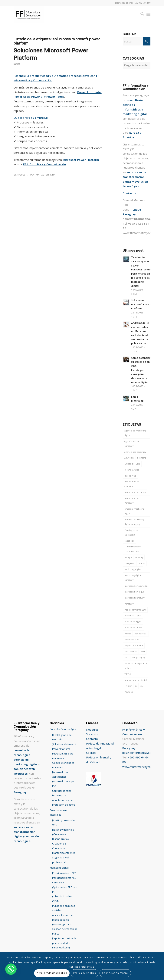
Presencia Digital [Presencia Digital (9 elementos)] (133, 616)
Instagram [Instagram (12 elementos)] (129, 563)
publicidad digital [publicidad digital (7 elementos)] (133, 622)
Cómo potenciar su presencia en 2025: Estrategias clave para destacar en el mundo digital (141, 370)
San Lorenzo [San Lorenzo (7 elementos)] (131, 651)
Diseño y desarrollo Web (63, 823)
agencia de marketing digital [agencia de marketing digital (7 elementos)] (135, 433)
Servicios (92, 734)
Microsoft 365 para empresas (63, 756)
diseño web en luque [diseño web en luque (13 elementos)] (135, 492)
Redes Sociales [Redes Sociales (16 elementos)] (132, 639)
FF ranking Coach (62, 924)
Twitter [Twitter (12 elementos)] (128, 686)
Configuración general (115, 973)
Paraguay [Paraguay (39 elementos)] (129, 604)
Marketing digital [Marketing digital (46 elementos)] (133, 569)
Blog (17, 64)
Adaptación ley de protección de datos (64, 802)
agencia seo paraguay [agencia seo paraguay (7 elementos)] (135, 452)
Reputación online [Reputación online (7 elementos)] (134, 645)
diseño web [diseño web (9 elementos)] (130, 476)
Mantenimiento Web (64, 853)
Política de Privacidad (100, 743)
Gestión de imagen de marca (65, 931)
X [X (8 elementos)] (136, 686)
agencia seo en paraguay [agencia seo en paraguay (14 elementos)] (132, 443)
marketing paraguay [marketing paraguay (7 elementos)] (134, 598)
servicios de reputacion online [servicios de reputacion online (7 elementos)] (136, 666)
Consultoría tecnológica (63, 729)
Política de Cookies (85, 973)
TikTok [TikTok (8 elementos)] (128, 674)
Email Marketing (61, 947)
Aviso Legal (93, 748)
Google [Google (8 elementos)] (128, 557)
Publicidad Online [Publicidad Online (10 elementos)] (133, 628)
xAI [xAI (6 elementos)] (142, 686)
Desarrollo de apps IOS (63, 784)
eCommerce (59, 834)
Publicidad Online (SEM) (62, 899)
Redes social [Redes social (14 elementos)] (141, 634)
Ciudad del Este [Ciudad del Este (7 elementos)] (132, 464)
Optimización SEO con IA (65, 890)
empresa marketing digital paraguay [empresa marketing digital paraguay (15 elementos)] (134, 522)
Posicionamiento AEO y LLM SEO (64, 880)
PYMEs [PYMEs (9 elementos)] (128, 634)
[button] (11, 969)
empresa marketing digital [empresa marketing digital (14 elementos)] (134, 511)
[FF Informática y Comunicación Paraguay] (29, 14)
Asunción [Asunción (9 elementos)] (129, 458)
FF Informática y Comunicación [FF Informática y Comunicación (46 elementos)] (133, 549)
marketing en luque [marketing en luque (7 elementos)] (134, 592)
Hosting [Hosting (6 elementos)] (139, 557)
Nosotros (92, 730)
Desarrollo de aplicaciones (60, 775)
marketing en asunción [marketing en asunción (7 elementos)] (136, 586)
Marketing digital (59, 868)
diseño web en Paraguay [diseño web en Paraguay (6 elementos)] (132, 501)
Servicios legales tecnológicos (62, 793)
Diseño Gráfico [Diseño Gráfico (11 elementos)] (132, 470)
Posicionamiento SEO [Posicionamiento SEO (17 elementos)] (135, 610)
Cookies (91, 753)
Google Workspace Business (63, 765)
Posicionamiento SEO (64, 873)
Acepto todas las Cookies (52, 973)
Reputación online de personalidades (64, 941)
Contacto (92, 739)
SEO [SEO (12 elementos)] (126, 657)
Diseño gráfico (61, 839)
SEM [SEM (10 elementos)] (143, 651)
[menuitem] (140, 14)
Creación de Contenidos (59, 846)
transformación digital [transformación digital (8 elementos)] (136, 680)
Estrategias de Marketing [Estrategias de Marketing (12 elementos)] (131, 532)
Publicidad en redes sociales (64, 908)
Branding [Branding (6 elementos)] (142, 458)
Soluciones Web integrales (59, 812)
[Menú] (148, 14)
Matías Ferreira (46, 175)
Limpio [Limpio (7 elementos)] (141, 563)
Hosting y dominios (63, 830)
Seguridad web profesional (61, 860)
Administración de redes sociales (62, 917)
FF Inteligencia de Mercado (62, 737)
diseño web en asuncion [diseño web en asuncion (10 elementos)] (132, 484)
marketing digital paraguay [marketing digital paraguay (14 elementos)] (133, 577)
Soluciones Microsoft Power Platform (141, 304)
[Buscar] (140, 14)
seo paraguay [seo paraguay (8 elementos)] (139, 657)
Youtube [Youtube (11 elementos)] (129, 692)
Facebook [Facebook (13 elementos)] (129, 541)
